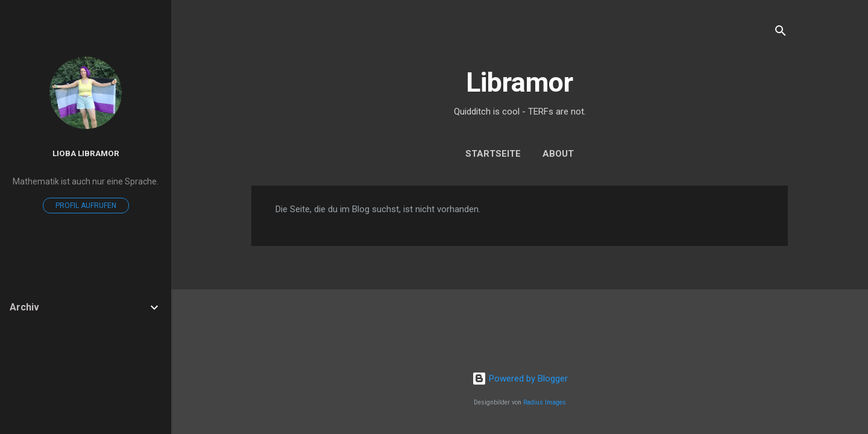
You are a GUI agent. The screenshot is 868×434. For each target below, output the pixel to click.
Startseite (493, 154)
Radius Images (545, 402)
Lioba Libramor (86, 153)
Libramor (520, 82)
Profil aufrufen (86, 206)
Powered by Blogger (520, 379)
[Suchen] (781, 33)
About (558, 154)
